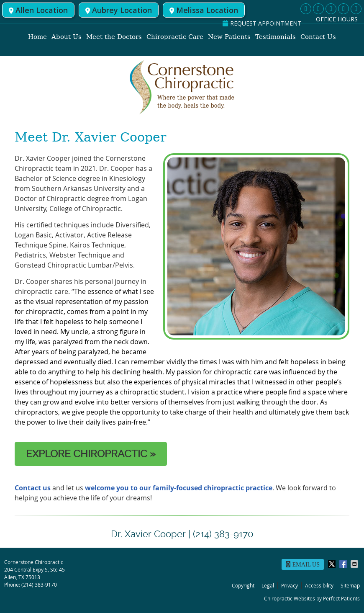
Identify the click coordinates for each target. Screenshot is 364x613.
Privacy (290, 585)
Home (37, 37)
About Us (67, 37)
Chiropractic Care (175, 37)
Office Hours (337, 19)
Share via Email (355, 564)
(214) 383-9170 (39, 585)
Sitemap (350, 585)
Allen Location (38, 10)
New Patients (229, 37)
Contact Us (318, 37)
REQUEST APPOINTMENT (262, 23)
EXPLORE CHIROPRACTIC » (91, 454)
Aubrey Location (119, 10)
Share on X (333, 564)
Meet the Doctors (114, 37)
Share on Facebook (344, 564)
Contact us (33, 488)
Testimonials (276, 37)
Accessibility (319, 585)
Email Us (303, 564)
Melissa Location (204, 10)
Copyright (243, 585)
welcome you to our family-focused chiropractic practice (178, 488)
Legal (268, 585)
